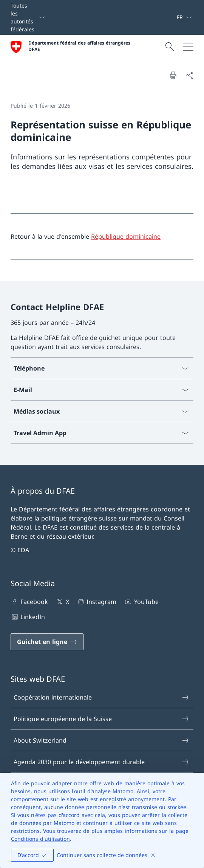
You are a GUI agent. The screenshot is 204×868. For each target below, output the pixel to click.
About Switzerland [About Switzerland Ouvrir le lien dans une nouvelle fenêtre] (102, 740)
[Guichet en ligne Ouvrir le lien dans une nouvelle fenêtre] (47, 642)
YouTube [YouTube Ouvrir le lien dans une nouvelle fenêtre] (141, 602)
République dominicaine (126, 236)
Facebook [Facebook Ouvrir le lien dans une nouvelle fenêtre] (29, 602)
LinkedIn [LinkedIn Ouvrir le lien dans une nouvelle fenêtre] (28, 617)
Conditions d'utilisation (40, 839)
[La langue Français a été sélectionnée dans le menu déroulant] (184, 17)
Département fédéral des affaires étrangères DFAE (80, 46)
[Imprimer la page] (173, 75)
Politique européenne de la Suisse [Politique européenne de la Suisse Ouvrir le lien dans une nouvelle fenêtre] (102, 719)
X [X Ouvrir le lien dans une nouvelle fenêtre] (62, 602)
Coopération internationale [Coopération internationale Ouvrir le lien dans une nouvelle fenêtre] (102, 697)
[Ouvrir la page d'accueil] (71, 47)
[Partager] (190, 75)
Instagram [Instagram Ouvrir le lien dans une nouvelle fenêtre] (97, 602)
